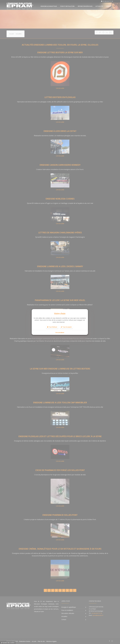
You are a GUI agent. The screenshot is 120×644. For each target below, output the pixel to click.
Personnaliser (60, 332)
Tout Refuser (52, 327)
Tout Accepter (66, 327)
